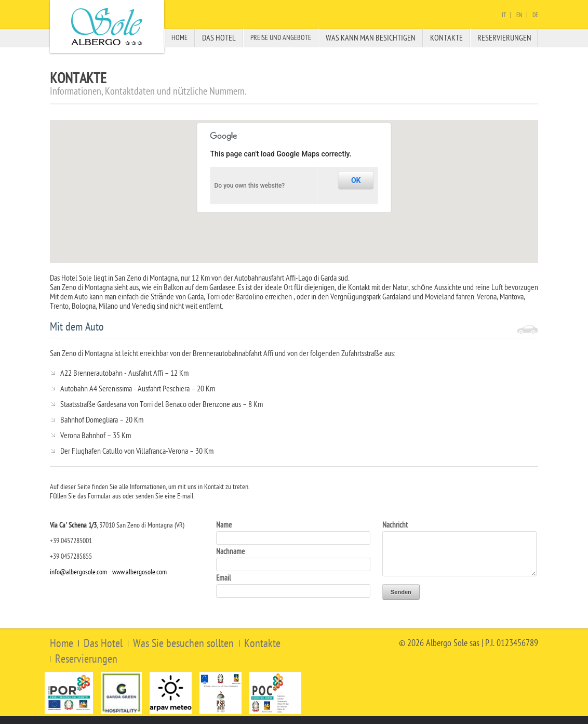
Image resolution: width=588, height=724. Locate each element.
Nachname (230, 552)
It (504, 15)
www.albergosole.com (139, 572)
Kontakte (446, 38)
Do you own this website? (250, 186)
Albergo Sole (107, 27)
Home (179, 38)
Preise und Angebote (281, 38)
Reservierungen (504, 38)
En (519, 15)
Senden (401, 592)
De (535, 15)
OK (356, 180)
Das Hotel (219, 38)
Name (224, 525)
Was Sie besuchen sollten (183, 643)
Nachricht (395, 525)
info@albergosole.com (78, 572)
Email (224, 578)
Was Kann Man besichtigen (371, 38)
